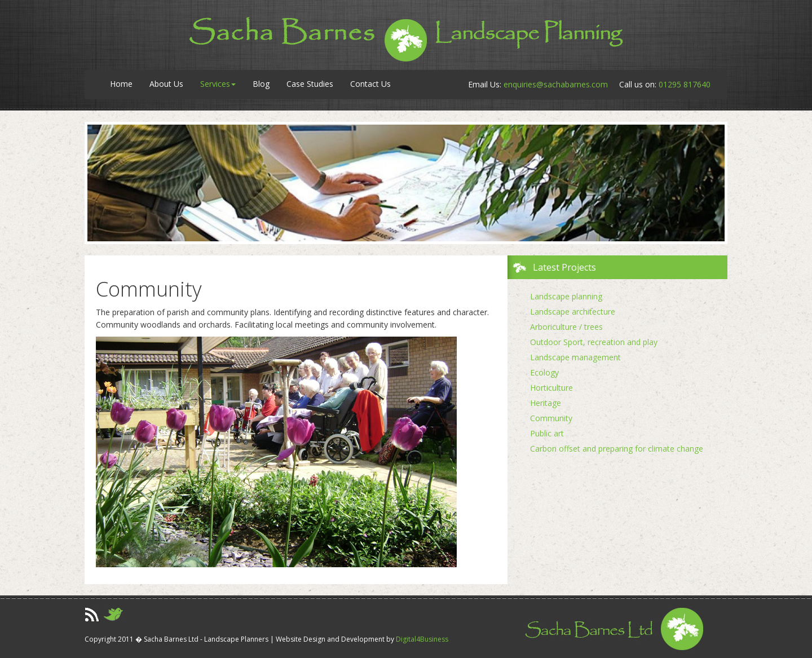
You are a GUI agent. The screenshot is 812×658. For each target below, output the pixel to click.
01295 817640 (685, 84)
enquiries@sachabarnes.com (556, 84)
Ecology (544, 372)
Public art (547, 433)
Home (121, 84)
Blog (261, 84)
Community (551, 418)
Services (218, 84)
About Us (166, 84)
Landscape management (575, 357)
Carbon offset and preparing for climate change (617, 449)
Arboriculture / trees (566, 327)
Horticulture (551, 388)
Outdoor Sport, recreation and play (594, 342)
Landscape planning (566, 296)
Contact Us (370, 84)
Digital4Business (422, 639)
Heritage (546, 403)
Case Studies (310, 84)
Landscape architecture (573, 312)
